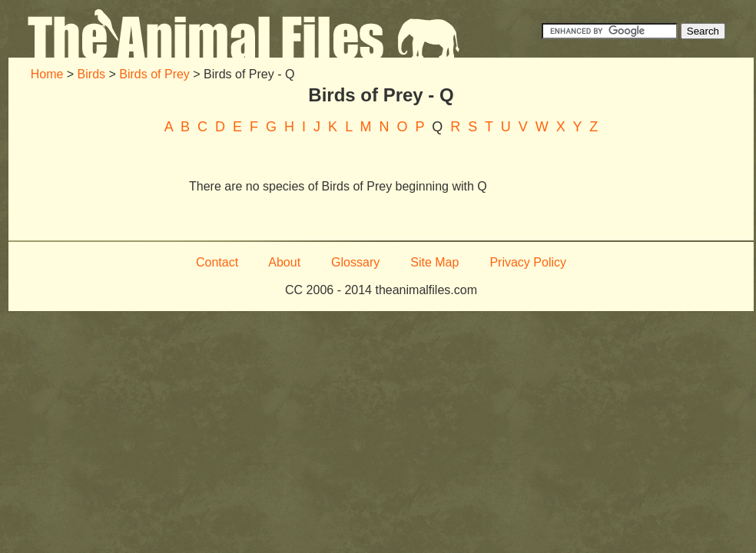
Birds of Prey (154, 74)
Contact (217, 262)
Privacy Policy (528, 262)
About (284, 262)
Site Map (434, 262)
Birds (91, 74)
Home (47, 74)
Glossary (355, 262)
